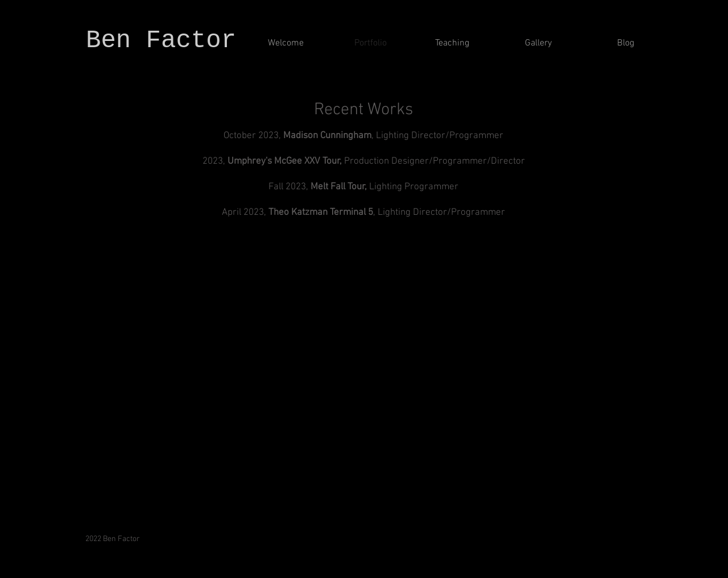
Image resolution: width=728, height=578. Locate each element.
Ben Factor (168, 40)
